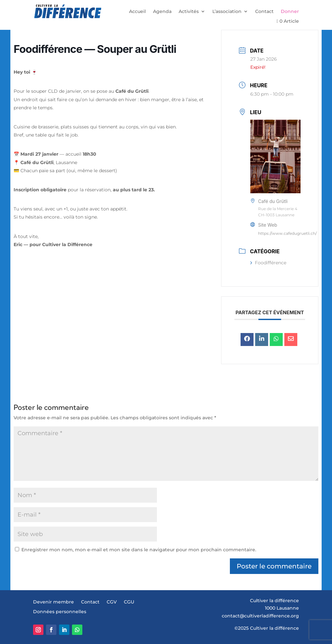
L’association (227, 12)
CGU (129, 602)
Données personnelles (60, 612)
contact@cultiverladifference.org (260, 616)
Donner (290, 12)
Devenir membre (53, 602)
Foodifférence (268, 263)
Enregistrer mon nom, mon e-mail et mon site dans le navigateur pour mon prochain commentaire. (139, 550)
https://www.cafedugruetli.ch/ (287, 233)
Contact (264, 12)
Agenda (162, 12)
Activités (189, 12)
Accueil (137, 12)
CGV (112, 602)
